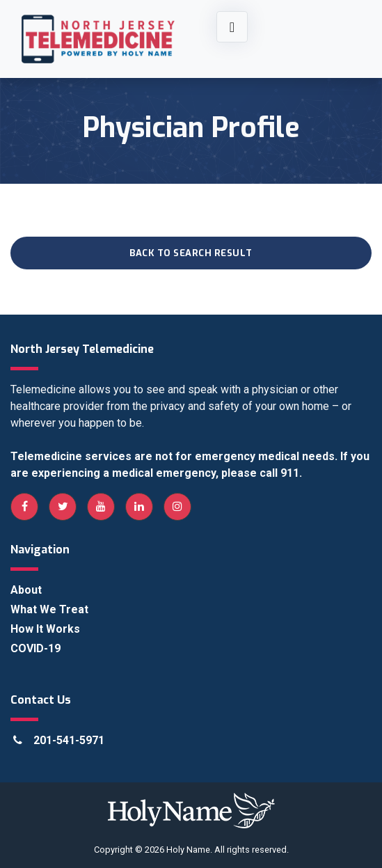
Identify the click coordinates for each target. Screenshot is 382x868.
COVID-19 (35, 648)
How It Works (45, 629)
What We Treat (49, 609)
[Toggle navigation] (232, 27)
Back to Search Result (191, 253)
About (26, 590)
